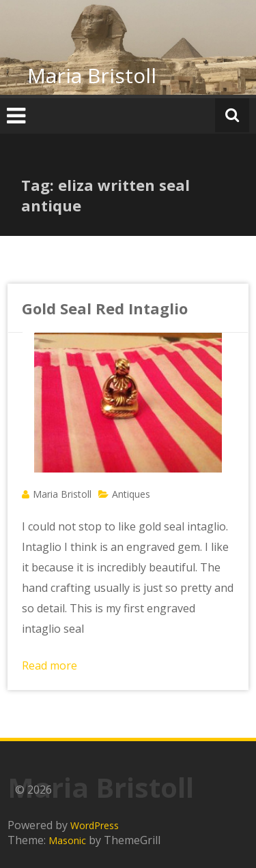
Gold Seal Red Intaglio (105, 308)
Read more (49, 665)
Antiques (131, 494)
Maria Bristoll (92, 75)
